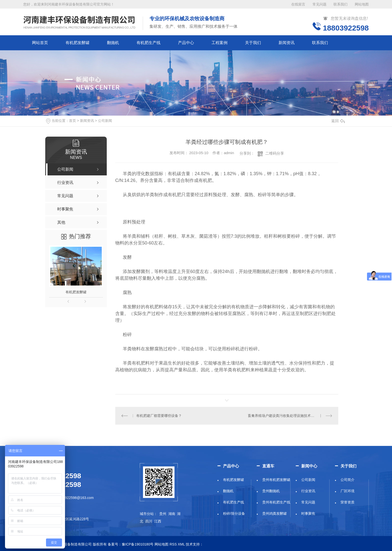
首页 (72, 121)
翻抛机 (113, 43)
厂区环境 (347, 491)
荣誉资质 (347, 502)
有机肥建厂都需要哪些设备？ (159, 416)
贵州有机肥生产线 (276, 502)
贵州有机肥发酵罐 (276, 480)
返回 (338, 121)
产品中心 (186, 43)
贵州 (163, 514)
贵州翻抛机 (271, 491)
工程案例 (219, 43)
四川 (149, 521)
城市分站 (147, 514)
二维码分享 (275, 153)
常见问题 (319, 4)
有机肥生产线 (148, 43)
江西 (158, 521)
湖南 (172, 514)
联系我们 (340, 4)
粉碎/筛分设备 (234, 513)
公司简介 (347, 480)
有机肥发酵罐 (77, 43)
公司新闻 (105, 121)
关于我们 (253, 43)
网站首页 (40, 43)
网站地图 (362, 4)
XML (181, 544)
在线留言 (298, 4)
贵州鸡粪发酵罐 (274, 513)
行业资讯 (308, 491)
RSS (173, 544)
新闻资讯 (286, 43)
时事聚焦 (308, 513)
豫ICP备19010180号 (138, 544)
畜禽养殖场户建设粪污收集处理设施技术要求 (283, 416)
